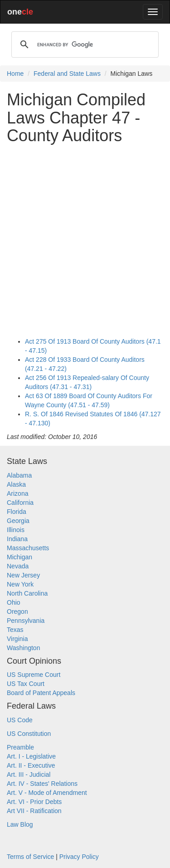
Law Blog (20, 824)
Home (15, 74)
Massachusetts (28, 548)
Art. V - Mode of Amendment (47, 793)
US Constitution (29, 734)
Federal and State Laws (67, 74)
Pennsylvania (26, 621)
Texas (15, 630)
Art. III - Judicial (29, 774)
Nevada (18, 566)
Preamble (20, 747)
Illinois (16, 530)
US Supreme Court (34, 675)
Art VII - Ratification (34, 811)
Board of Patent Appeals (41, 693)
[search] (84, 44)
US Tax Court (26, 684)
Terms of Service (30, 857)
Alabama (19, 475)
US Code (20, 720)
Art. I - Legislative (31, 756)
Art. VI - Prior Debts (34, 802)
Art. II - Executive (31, 765)
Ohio (14, 602)
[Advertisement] (85, 236)
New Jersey (23, 575)
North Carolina (27, 593)
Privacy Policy (79, 857)
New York (20, 584)
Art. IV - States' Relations (42, 784)
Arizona (17, 493)
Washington (23, 648)
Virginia (17, 639)
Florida (17, 512)
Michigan (19, 557)
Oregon (17, 612)
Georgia (18, 521)
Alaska (16, 484)
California (20, 503)
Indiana (17, 539)
